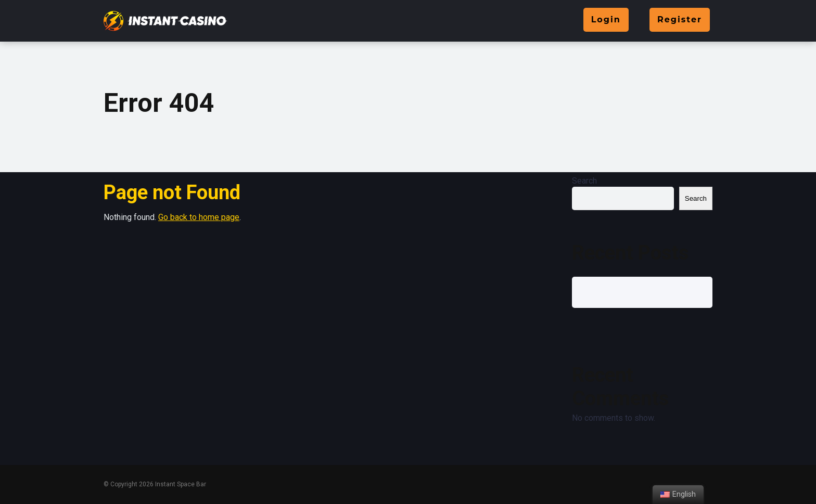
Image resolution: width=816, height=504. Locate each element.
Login (606, 20)
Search (584, 181)
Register (680, 20)
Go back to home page (199, 217)
